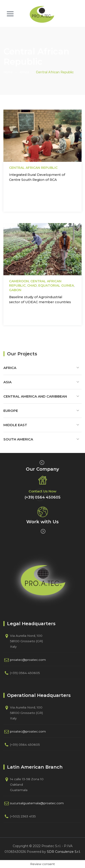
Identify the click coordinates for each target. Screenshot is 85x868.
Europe (11, 411)
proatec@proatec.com (28, 660)
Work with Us (42, 522)
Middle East (15, 425)
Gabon (15, 290)
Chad (32, 285)
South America (18, 439)
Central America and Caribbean (35, 396)
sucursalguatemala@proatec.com (37, 803)
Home (8, 72)
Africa (10, 368)
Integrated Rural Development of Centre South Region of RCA (37, 177)
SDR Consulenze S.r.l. (64, 852)
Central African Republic (33, 168)
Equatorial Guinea (56, 285)
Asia (7, 382)
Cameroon (19, 281)
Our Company (42, 469)
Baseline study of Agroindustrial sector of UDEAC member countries (40, 300)
